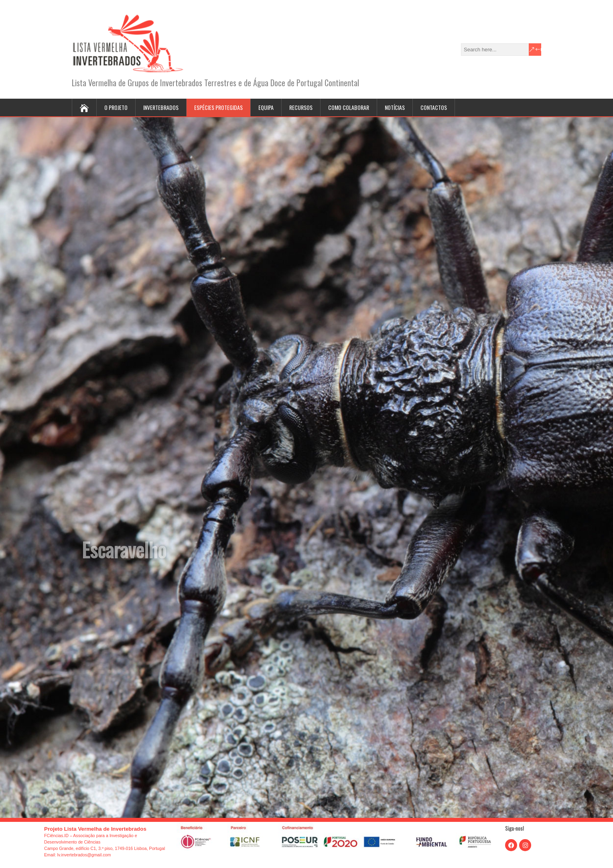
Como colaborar (349, 107)
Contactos (434, 107)
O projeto (116, 107)
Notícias (395, 107)
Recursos (301, 107)
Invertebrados (161, 107)
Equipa (266, 107)
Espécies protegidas (218, 107)
